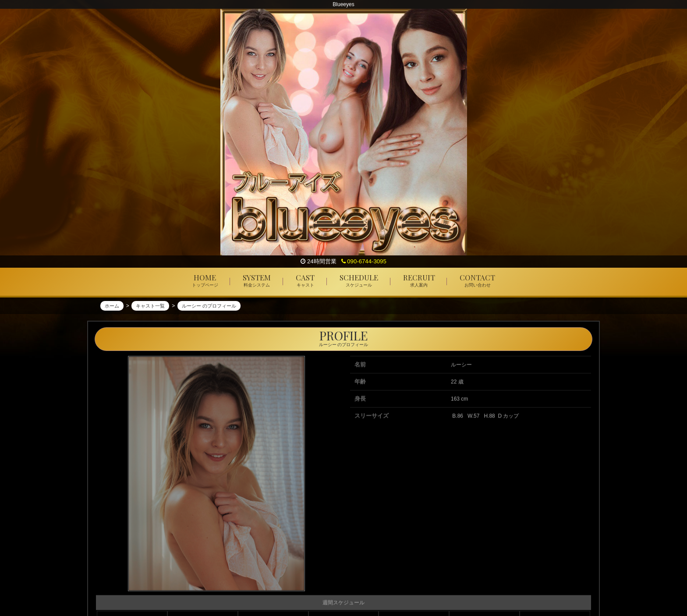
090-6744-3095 (364, 261)
